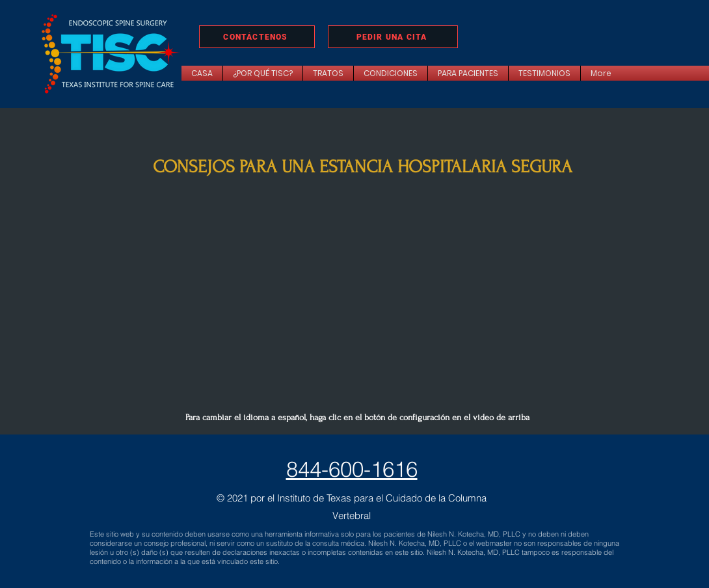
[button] (328, 73)
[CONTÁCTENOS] (257, 37)
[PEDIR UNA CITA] (393, 37)
